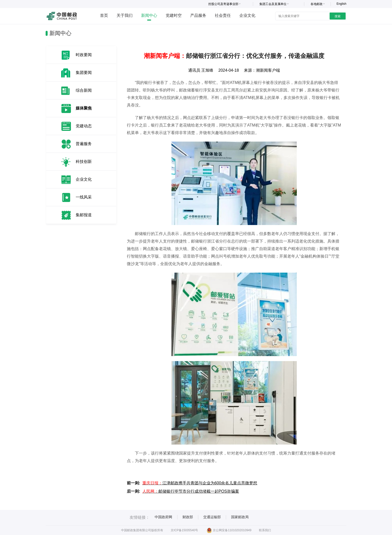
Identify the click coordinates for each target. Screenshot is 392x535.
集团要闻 (84, 73)
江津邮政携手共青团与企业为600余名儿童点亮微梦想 (200, 483)
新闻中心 (149, 15)
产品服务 (198, 15)
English (341, 4)
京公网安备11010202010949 (229, 530)
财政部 (188, 517)
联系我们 (265, 530)
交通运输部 (212, 517)
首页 (104, 15)
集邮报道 (84, 215)
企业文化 (247, 15)
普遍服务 (84, 144)
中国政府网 (163, 517)
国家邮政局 (240, 517)
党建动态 (84, 126)
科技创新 (84, 162)
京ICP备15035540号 (184, 530)
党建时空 (174, 15)
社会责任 (223, 15)
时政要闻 (84, 55)
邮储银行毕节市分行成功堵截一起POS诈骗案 (191, 491)
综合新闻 (84, 90)
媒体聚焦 (84, 108)
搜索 (338, 16)
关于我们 (125, 15)
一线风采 (84, 197)
